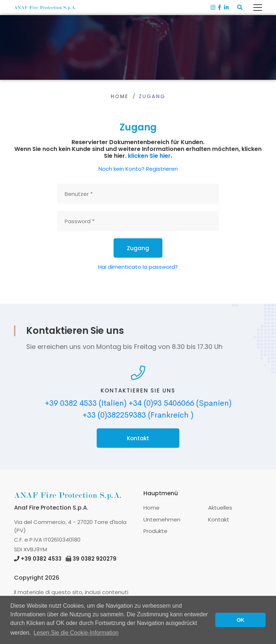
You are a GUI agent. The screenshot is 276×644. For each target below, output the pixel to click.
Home (119, 96)
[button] (240, 8)
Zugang (138, 248)
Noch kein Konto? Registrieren (138, 169)
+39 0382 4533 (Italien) (86, 403)
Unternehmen (162, 519)
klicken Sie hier (149, 156)
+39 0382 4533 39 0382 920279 (65, 559)
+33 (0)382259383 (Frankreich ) (138, 415)
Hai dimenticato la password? (138, 267)
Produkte (155, 531)
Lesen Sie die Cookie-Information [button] (76, 633)
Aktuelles (220, 508)
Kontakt (138, 438)
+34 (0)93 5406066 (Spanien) (180, 403)
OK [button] (240, 620)
